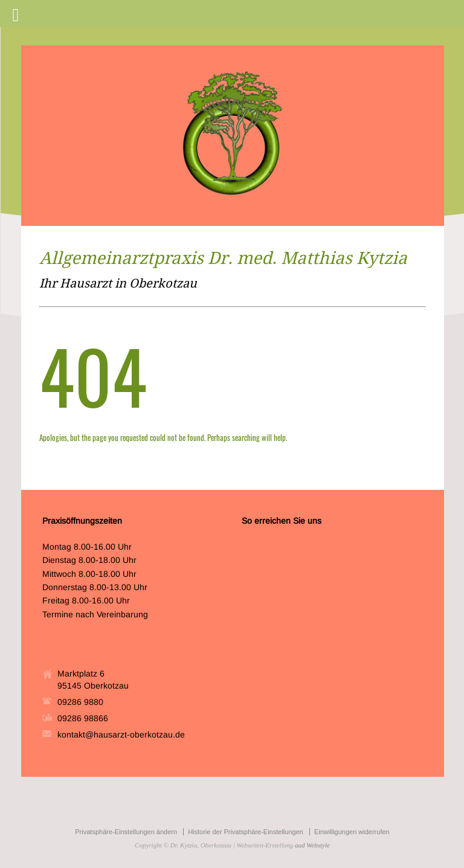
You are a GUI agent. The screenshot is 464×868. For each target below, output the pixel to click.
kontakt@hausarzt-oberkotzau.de (121, 735)
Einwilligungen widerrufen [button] (352, 832)
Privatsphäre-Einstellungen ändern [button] (126, 832)
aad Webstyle (312, 845)
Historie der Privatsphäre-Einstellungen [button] (246, 832)
